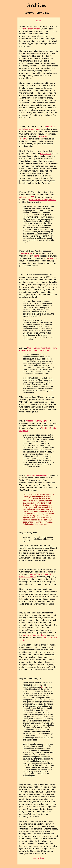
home (39, 20)
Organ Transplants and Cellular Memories (35, 575)
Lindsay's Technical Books (34, 635)
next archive (39, 858)
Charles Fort (46, 154)
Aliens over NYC (27, 197)
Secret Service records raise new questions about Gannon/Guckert (38, 349)
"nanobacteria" (26, 253)
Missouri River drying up (37, 421)
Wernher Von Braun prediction (43, 200)
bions (37, 256)
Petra (43, 687)
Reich (51, 258)
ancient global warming (30, 29)
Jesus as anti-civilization (37, 475)
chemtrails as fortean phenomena (37, 128)
